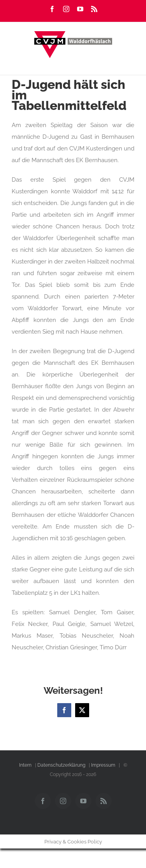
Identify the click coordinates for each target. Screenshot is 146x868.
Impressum (103, 765)
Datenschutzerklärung (61, 765)
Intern (25, 765)
